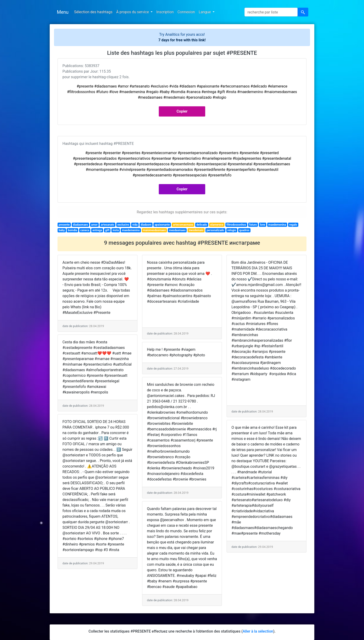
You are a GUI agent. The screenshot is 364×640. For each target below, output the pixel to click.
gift (107, 230)
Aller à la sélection (258, 631)
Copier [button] (182, 111)
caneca (85, 230)
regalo (293, 225)
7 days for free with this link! (182, 40)
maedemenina (277, 225)
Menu (63, 12)
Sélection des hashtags (93, 12)
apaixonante (162, 225)
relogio (232, 230)
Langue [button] (205, 12)
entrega (97, 230)
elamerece (217, 225)
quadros (244, 230)
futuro (253, 225)
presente (64, 225)
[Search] (271, 12)
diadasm (146, 225)
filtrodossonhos (236, 225)
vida (135, 225)
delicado (202, 225)
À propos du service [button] (133, 12)
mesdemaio (196, 230)
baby (62, 230)
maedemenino (131, 230)
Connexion (186, 12)
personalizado (215, 230)
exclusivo (123, 225)
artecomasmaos (183, 225)
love (263, 225)
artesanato (107, 225)
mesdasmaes (177, 230)
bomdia (72, 230)
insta (116, 230)
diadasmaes (80, 225)
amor (94, 225)
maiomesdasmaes (154, 230)
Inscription (165, 12)
